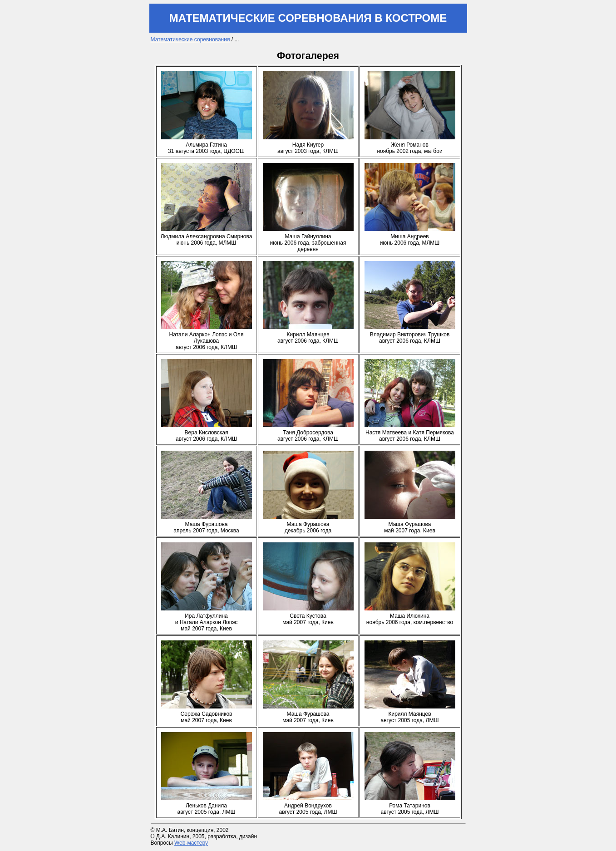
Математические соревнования (190, 39)
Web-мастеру (191, 843)
